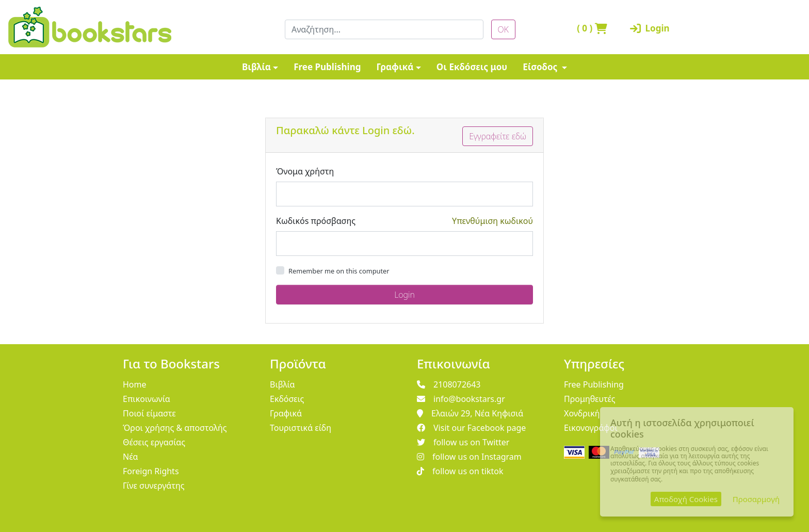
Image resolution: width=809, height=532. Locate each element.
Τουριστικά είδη (301, 428)
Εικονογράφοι (591, 428)
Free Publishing (327, 67)
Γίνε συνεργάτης (154, 486)
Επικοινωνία (147, 399)
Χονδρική (582, 413)
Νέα (131, 457)
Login (650, 28)
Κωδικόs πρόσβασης (316, 221)
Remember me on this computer (339, 271)
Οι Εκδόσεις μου (472, 67)
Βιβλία (256, 67)
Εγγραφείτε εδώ (498, 136)
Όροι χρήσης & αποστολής (175, 428)
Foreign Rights (151, 471)
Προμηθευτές (590, 399)
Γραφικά (395, 67)
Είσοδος (541, 67)
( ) (592, 28)
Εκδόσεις (287, 399)
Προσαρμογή (756, 499)
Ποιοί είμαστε (149, 413)
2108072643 (449, 384)
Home (135, 384)
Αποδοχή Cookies (686, 499)
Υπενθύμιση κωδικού (492, 221)
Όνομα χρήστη (305, 171)
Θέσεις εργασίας (154, 442)
